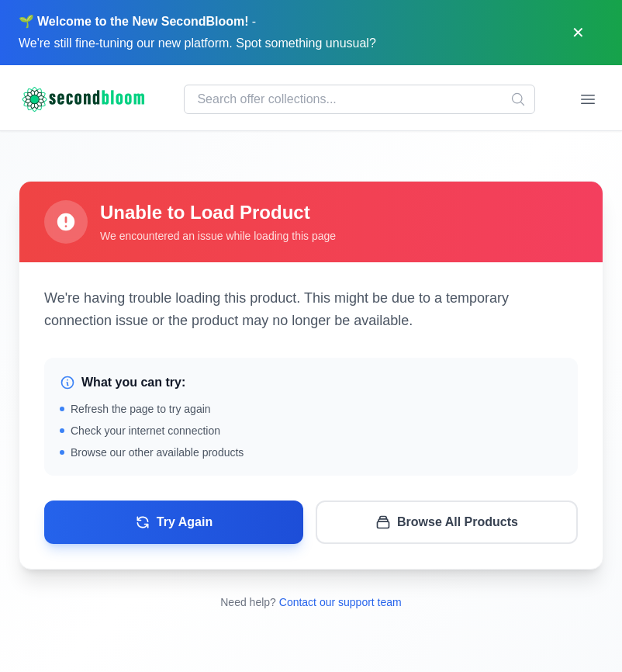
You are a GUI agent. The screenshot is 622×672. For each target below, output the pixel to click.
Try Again (174, 522)
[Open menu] (588, 99)
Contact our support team (340, 602)
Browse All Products (447, 522)
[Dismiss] (578, 33)
